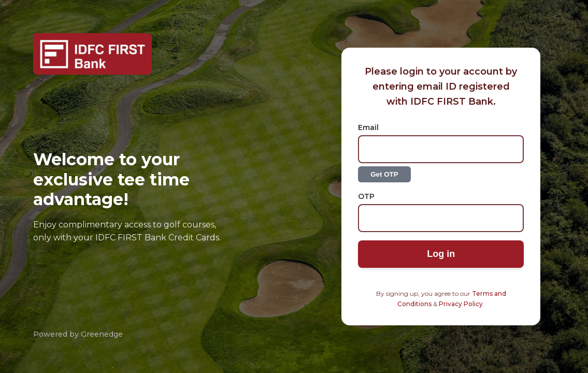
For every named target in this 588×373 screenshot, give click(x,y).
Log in (441, 254)
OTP (366, 196)
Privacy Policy (461, 304)
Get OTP (384, 174)
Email (368, 127)
